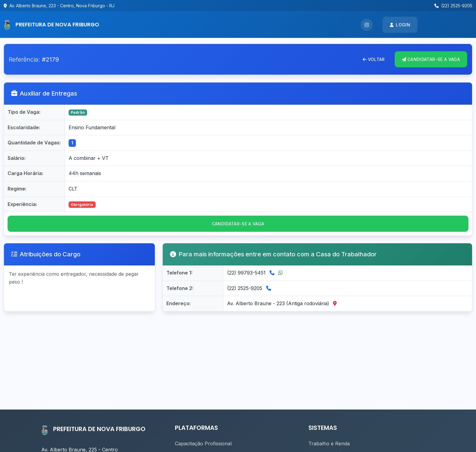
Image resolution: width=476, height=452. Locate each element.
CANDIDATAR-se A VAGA (431, 59)
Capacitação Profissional (203, 444)
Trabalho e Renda (329, 444)
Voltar (374, 59)
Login (400, 25)
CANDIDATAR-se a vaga (238, 224)
